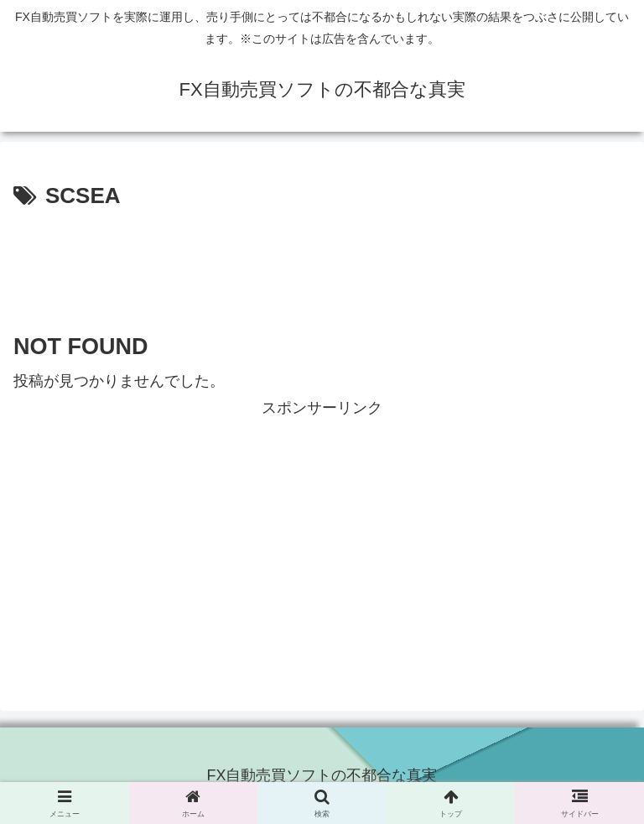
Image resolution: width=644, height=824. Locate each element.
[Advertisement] (322, 262)
